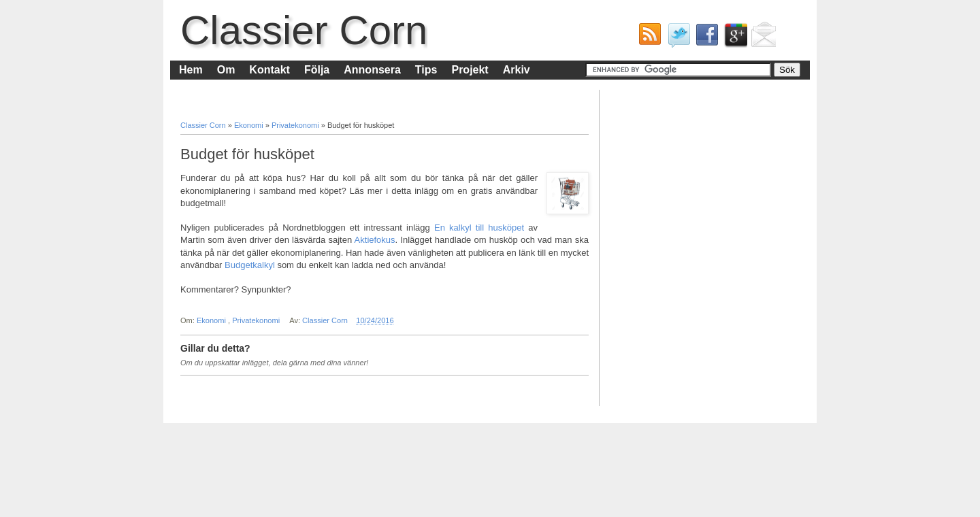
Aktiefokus (375, 240)
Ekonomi (250, 125)
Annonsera (372, 70)
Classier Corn (304, 30)
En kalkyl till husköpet (479, 228)
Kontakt (269, 70)
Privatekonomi (296, 125)
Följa (317, 70)
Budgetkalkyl (250, 265)
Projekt (470, 70)
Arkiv (517, 70)
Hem (191, 70)
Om (226, 70)
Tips (426, 70)
